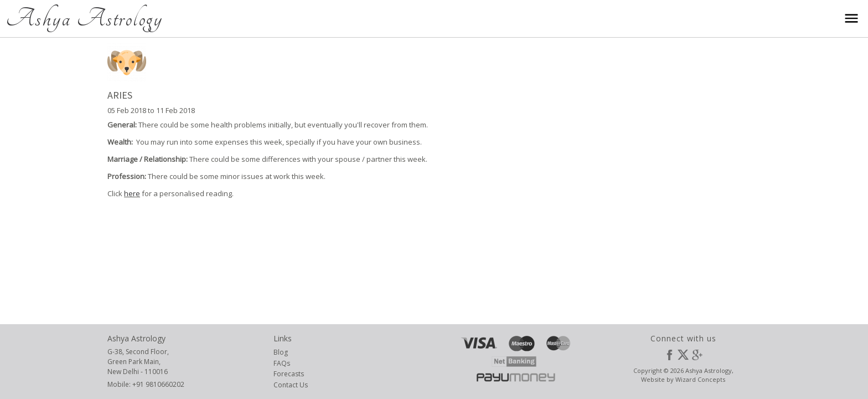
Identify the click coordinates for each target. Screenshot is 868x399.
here (132, 193)
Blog (281, 352)
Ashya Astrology (84, 18)
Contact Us (291, 385)
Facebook (669, 355)
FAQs (282, 363)
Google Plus (697, 355)
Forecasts (289, 374)
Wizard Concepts (700, 379)
